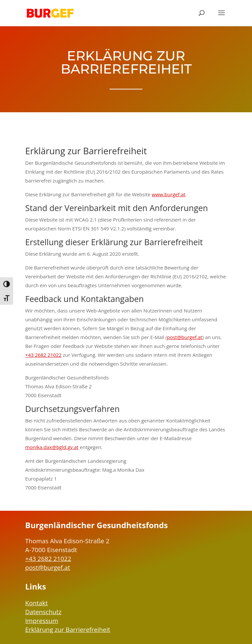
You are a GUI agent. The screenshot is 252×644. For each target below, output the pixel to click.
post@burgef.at (185, 337)
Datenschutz (43, 612)
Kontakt (37, 603)
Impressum (42, 621)
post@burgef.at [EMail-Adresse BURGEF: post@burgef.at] (48, 568)
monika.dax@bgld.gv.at (52, 447)
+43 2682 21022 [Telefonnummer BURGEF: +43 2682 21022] (48, 559)
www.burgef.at (168, 194)
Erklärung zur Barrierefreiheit (68, 630)
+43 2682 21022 (43, 355)
